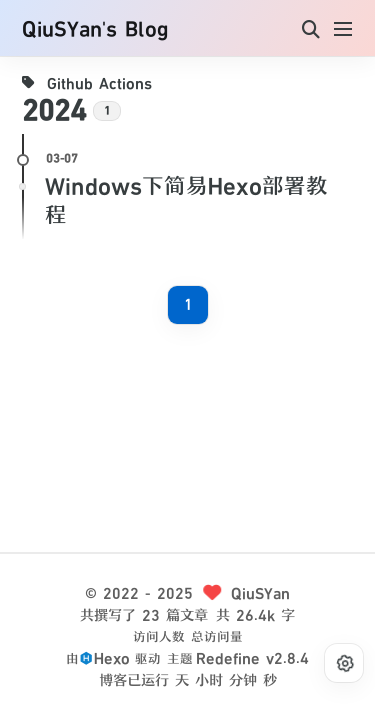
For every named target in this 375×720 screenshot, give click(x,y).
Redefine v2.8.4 (252, 658)
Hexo (112, 658)
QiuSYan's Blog (95, 30)
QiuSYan (260, 593)
